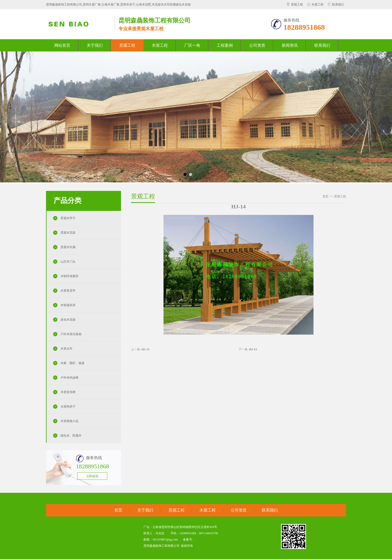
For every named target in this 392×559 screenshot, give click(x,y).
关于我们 (95, 45)
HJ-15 (145, 349)
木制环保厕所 (69, 276)
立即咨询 (92, 476)
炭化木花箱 (68, 320)
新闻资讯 (290, 45)
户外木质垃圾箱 (71, 334)
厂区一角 (192, 45)
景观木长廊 (68, 247)
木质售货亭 (68, 291)
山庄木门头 (68, 262)
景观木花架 (68, 233)
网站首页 (62, 45)
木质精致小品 (69, 421)
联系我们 (336, 4)
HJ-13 (253, 349)
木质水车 (66, 349)
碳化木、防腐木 (71, 436)
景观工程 (295, 4)
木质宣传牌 (68, 392)
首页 (325, 196)
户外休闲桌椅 (69, 378)
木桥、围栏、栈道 (72, 363)
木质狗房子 (68, 407)
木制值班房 (68, 305)
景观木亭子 (68, 218)
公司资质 (257, 45)
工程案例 (225, 45)
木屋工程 (315, 4)
